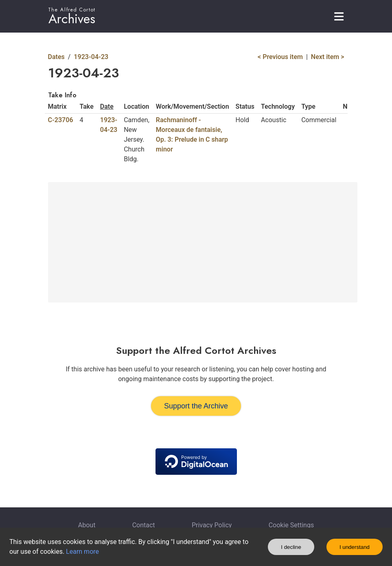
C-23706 (61, 120)
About (87, 525)
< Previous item (280, 57)
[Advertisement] (203, 242)
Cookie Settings (291, 525)
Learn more (82, 552)
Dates (56, 57)
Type (308, 106)
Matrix (57, 106)
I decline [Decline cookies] (291, 547)
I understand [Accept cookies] (355, 547)
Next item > (328, 57)
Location (136, 106)
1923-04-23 (91, 57)
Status (245, 106)
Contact (144, 525)
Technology (278, 106)
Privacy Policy (212, 525)
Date (107, 106)
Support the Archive (196, 406)
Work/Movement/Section (193, 106)
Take (87, 106)
